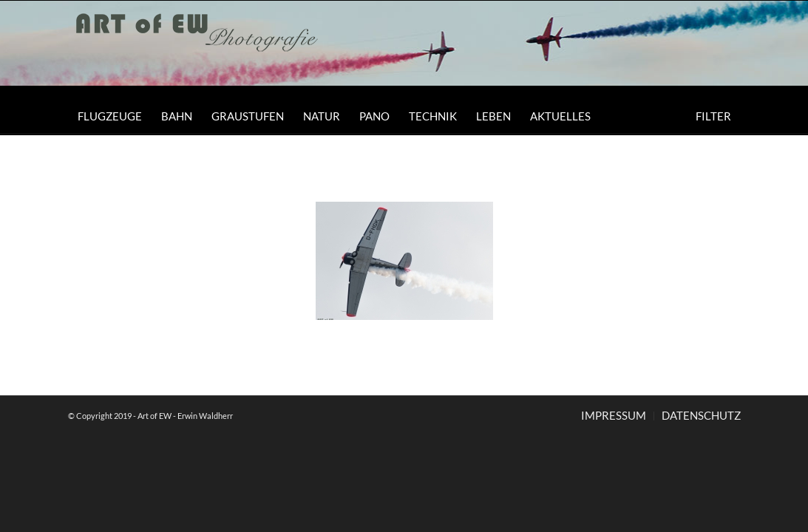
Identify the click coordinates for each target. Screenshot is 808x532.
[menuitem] (110, 116)
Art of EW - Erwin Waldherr (185, 416)
